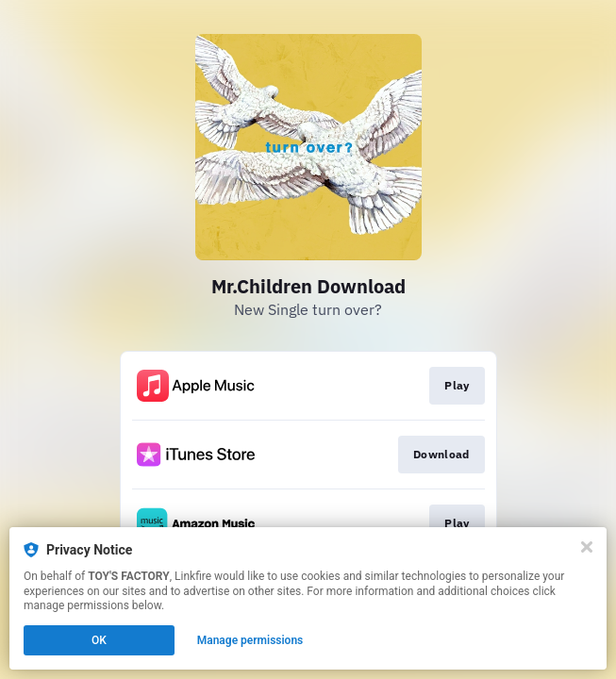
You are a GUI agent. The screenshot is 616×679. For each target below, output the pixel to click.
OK (99, 640)
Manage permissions (250, 640)
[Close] (587, 547)
